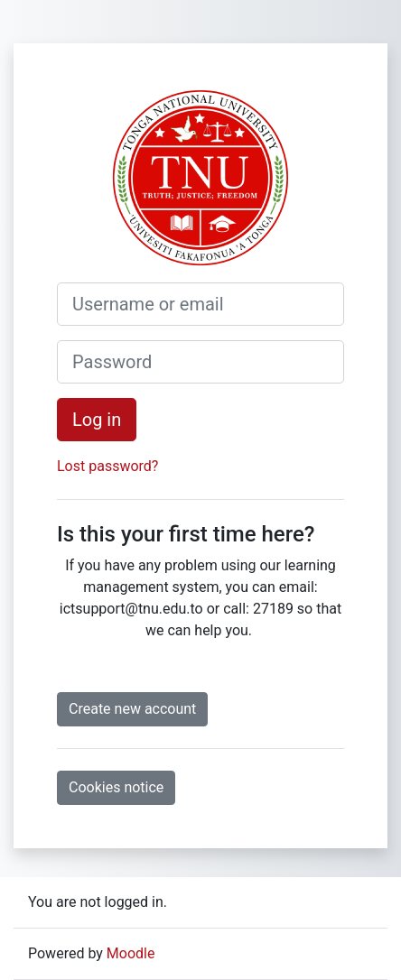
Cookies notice (116, 787)
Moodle (131, 953)
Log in (97, 420)
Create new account (132, 709)
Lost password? (107, 466)
